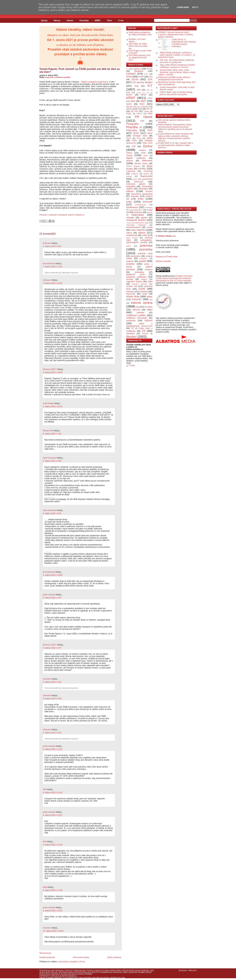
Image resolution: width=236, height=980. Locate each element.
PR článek (144, 117)
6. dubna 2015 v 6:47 (52, 648)
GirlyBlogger (103, 978)
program (130, 261)
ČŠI (144, 331)
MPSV (144, 95)
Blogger (183, 971)
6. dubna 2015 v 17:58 (53, 890)
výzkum (148, 320)
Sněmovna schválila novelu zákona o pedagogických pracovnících (174, 78)
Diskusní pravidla (163, 261)
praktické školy (145, 254)
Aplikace (137, 69)
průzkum (149, 270)
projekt (142, 261)
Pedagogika (132, 124)
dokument (147, 161)
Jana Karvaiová (50, 458)
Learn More (183, 7)
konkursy (149, 207)
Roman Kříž (48, 431)
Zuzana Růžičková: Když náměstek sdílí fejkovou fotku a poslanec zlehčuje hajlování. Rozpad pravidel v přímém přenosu (176, 137)
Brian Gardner (55, 978)
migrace (144, 218)
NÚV (142, 104)
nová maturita (138, 230)
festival (129, 176)
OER (140, 109)
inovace (149, 191)
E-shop (132, 365)
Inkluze (70, 20)
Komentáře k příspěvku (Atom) (72, 962)
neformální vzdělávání (136, 225)
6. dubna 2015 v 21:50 (53, 911)
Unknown (47, 243)
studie (145, 294)
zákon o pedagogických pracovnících (139, 325)
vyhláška (140, 313)
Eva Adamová (49, 264)
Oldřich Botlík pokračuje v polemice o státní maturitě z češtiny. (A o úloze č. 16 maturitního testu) (177, 55)
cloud (145, 155)
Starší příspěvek (114, 957)
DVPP (141, 77)
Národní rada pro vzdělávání (137, 107)
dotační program (133, 166)
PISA (150, 114)
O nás (121, 20)
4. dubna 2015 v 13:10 (53, 267)
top (138, 307)
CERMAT (131, 74)
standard (130, 292)
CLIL (146, 74)
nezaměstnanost (133, 227)
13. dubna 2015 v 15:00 (53, 931)
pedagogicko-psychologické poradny (139, 241)
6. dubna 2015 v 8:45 (52, 699)
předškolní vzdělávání (136, 277)
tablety (150, 297)
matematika (138, 215)
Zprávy (44, 20)
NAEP (150, 98)
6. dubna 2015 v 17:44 (53, 845)
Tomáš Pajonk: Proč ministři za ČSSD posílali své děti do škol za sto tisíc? (80, 70)
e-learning (131, 171)
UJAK (134, 141)
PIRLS (139, 114)
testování (137, 299)
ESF (150, 79)
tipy (151, 299)
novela (150, 227)
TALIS (129, 138)
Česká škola (45, 971)
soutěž (142, 289)
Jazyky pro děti (143, 93)
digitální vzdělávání (136, 158)
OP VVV (134, 111)
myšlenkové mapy (142, 223)
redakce (144, 279)
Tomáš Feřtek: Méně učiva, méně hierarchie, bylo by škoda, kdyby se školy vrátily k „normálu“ (177, 72)
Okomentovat (45, 953)
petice (129, 246)
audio (143, 153)
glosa (135, 179)
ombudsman (132, 235)
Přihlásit (192, 971)
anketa (129, 153)
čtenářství (130, 334)
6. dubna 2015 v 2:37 (52, 598)
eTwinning (148, 171)
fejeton (146, 174)
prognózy (143, 258)
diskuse (130, 161)
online (145, 235)
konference (132, 207)
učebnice (136, 310)
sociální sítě (132, 286)
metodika (130, 218)
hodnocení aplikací (136, 184)
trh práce (149, 307)
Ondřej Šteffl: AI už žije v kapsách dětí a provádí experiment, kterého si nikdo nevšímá (176, 145)
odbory (129, 233)
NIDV (143, 101)
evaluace (134, 174)
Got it (195, 7)
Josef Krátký (48, 403)
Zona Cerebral (85, 978)
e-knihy (142, 169)
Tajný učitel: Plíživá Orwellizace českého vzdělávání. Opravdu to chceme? (177, 66)
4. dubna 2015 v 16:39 (53, 372)
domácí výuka (141, 163)
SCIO (136, 133)
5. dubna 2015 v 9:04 (52, 513)
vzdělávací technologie (137, 318)
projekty (130, 264)
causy (129, 155)
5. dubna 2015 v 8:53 (52, 461)
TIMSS (149, 138)
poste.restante (49, 595)
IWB (139, 90)
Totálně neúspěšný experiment (94, 82)
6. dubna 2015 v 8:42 (52, 682)
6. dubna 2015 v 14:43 (53, 793)
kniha (141, 199)
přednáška (139, 272)
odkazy (142, 233)
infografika (131, 186)
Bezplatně (139, 71)
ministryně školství (136, 220)
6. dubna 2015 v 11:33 (53, 749)
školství (131, 337)
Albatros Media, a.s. (167, 236)
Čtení (109, 20)
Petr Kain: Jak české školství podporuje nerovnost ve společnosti (177, 61)
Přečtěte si (134, 127)
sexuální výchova (140, 284)
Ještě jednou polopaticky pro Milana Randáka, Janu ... (140, 35)
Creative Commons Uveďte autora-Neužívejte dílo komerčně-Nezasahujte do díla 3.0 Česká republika (174, 278)
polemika (146, 246)
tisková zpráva (142, 303)
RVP (150, 130)
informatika (143, 189)
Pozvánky (84, 20)
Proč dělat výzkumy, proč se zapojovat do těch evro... (140, 58)
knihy (129, 202)
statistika (143, 292)
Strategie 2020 (140, 136)
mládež (129, 223)
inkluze (130, 191)
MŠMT (98, 20)
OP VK (149, 109)
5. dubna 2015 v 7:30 (52, 434)
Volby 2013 (147, 143)
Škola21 (145, 334)
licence (150, 212)
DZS (150, 77)
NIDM (133, 101)
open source (132, 238)
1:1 (127, 69)
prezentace (135, 256)
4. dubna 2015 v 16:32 (53, 283)
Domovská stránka (81, 957)
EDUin (135, 79)
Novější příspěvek (47, 957)
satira (150, 282)
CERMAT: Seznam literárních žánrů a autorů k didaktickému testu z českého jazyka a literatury (176, 35)
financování (146, 176)
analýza (142, 150)
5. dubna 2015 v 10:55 (53, 575)
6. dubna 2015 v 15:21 (53, 815)
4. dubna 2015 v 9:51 (52, 246)
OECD (129, 109)
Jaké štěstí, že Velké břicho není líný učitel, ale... (138, 46)
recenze (130, 279)
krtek (45, 887)
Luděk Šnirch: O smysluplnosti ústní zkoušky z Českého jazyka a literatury (184, 43)
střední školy (133, 296)
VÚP (134, 146)
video (150, 310)
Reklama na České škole (167, 257)
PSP (142, 121)
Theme (42, 978)
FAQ (137, 86)
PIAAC (129, 114)
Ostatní (147, 111)
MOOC (129, 95)
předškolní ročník (135, 275)
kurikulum (138, 212)
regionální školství (134, 282)
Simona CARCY (50, 369)
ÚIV (132, 328)
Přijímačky (132, 130)
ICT (150, 86)
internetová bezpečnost (142, 194)
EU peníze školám (143, 82)
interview (135, 196)
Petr (45, 789)
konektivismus (141, 205)
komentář (49, 77)
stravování (131, 294)
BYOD (150, 69)
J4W (123, 978)
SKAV (150, 133)
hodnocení (139, 182)
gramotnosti (147, 179)
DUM (129, 77)
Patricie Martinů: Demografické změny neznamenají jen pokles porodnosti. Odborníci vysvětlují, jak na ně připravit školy (175, 128)
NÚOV (129, 104)
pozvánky (146, 249)
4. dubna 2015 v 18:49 (53, 407)
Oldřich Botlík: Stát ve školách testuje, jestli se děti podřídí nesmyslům (176, 93)
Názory (57, 20)
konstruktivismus (136, 210)
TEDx (139, 138)
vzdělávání (131, 321)
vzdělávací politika (62, 77)
